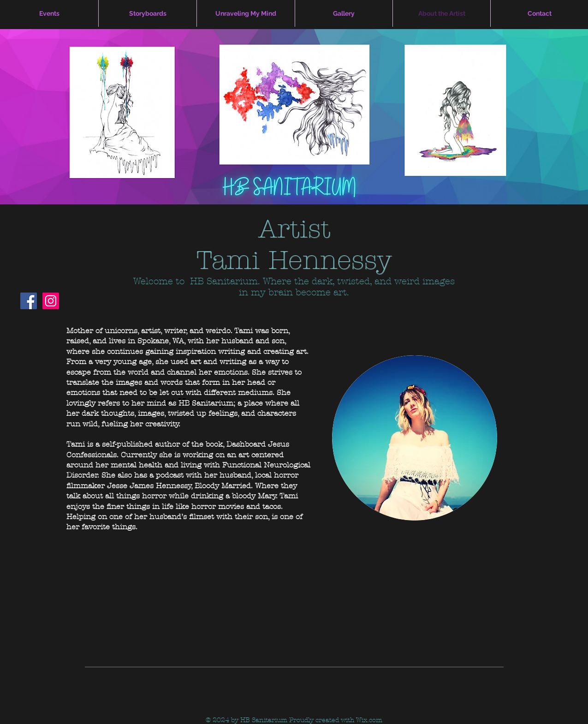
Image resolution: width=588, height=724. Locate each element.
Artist (294, 229)
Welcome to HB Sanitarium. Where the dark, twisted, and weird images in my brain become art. (294, 287)
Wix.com (369, 720)
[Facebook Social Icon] (29, 301)
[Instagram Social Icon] (51, 301)
